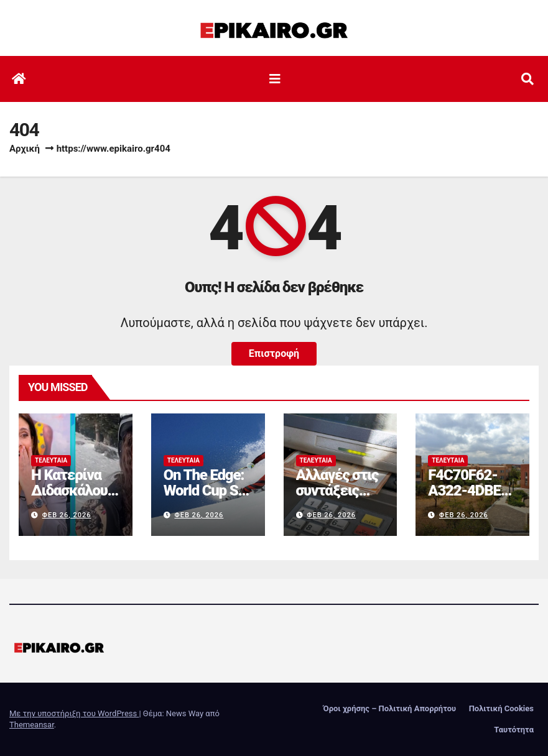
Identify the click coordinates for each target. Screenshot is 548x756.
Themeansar (32, 725)
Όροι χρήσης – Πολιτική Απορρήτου (390, 708)
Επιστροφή (274, 353)
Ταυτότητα (514, 730)
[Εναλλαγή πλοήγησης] (275, 79)
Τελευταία (51, 460)
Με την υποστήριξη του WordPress (74, 713)
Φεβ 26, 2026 (67, 515)
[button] (527, 79)
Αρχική (25, 149)
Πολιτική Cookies (501, 708)
